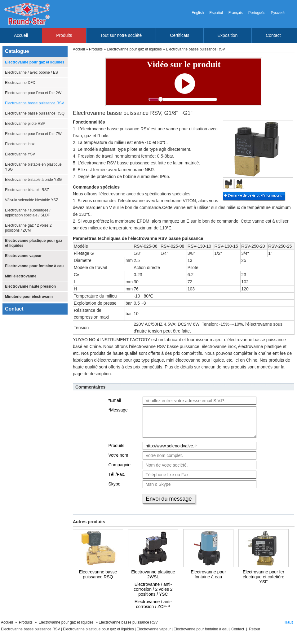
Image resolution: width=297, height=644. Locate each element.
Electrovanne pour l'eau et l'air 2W (33, 93)
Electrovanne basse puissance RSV (35, 103)
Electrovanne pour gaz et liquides (35, 62)
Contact (273, 35)
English (198, 13)
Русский (278, 13)
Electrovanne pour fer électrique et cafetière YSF (264, 577)
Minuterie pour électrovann (29, 297)
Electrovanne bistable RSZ (27, 190)
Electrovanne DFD (20, 83)
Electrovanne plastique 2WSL (153, 574)
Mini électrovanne (21, 276)
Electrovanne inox (20, 144)
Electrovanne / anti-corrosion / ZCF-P (153, 604)
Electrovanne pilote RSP (25, 124)
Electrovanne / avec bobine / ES (31, 72)
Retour (255, 629)
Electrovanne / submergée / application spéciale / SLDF (28, 213)
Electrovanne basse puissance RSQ (35, 113)
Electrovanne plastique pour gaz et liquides (34, 243)
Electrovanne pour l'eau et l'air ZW (33, 134)
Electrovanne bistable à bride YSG (33, 180)
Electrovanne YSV (20, 154)
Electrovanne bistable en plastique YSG (33, 167)
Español (216, 13)
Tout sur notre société (121, 35)
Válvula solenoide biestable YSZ (32, 200)
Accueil (21, 35)
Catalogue (17, 51)
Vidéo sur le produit (184, 64)
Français (236, 13)
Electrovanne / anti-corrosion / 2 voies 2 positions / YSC (153, 589)
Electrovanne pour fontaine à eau (34, 266)
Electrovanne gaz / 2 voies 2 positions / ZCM (28, 228)
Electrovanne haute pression (30, 286)
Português (257, 13)
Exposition (228, 35)
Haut (289, 622)
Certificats (180, 35)
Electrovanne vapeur (23, 256)
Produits (64, 35)
